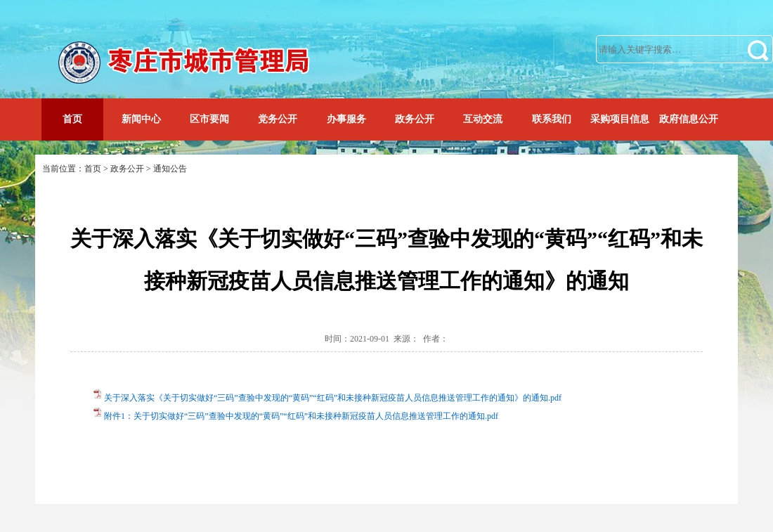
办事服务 (346, 119)
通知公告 (170, 169)
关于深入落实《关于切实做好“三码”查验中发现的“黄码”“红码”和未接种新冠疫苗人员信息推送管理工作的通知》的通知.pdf (333, 398)
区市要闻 (209, 119)
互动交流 (483, 119)
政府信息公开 (689, 119)
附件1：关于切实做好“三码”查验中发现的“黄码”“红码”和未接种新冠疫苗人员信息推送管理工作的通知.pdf (301, 416)
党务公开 (278, 119)
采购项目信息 (620, 119)
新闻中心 (141, 119)
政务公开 (415, 119)
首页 (72, 119)
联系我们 (552, 119)
